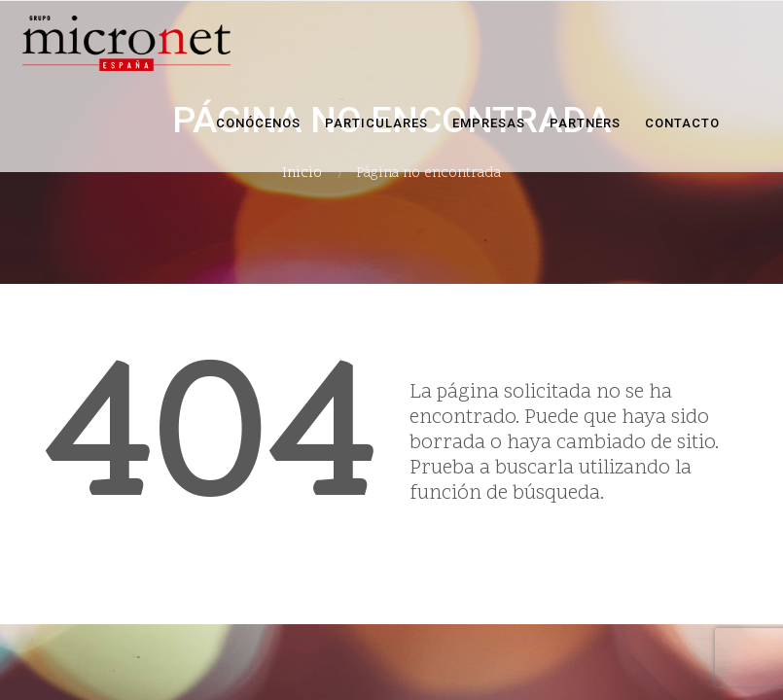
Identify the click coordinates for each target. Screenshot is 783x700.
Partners (585, 123)
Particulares (376, 123)
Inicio (302, 174)
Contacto (682, 123)
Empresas (489, 123)
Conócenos (258, 123)
